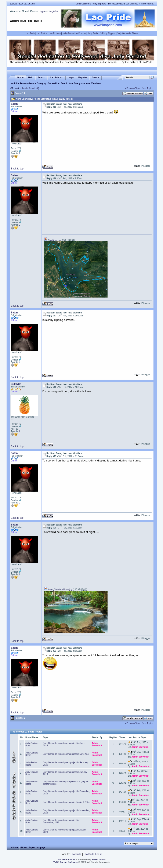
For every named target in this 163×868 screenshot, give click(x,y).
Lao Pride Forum (18, 83)
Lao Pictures (55, 33)
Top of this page (37, 848)
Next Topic (147, 88)
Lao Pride (30, 33)
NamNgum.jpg (53, 240)
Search (41, 78)
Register (53, 11)
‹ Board (24, 848)
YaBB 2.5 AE (99, 860)
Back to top (17, 169)
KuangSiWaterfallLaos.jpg (58, 589)
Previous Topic (133, 88)
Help (31, 78)
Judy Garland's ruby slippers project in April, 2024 (66, 802)
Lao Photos (42, 33)
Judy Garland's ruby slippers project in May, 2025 (66, 754)
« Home (15, 848)
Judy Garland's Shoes (127, 33)
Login (42, 11)
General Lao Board (58, 83)
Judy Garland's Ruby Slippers (102, 33)
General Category (37, 83)
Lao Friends (57, 78)
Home (20, 78)
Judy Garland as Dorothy (74, 33)
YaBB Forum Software (66, 862)
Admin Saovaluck (30, 88)
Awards (95, 78)
